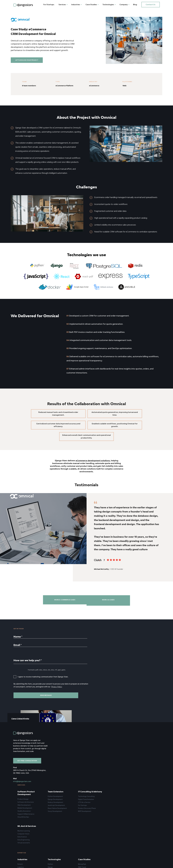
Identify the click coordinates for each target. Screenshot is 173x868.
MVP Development (116, 778)
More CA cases (114, 625)
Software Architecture (65, 766)
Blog (136, 5)
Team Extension (91, 756)
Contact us (151, 5)
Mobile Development (64, 772)
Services (63, 5)
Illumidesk (113, 820)
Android (86, 826)
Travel (59, 808)
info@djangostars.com (22, 798)
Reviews (139, 808)
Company (125, 5)
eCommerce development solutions (93, 481)
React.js (86, 811)
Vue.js (85, 814)
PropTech (60, 817)
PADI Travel (114, 805)
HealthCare (60, 820)
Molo (111, 808)
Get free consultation (28, 778)
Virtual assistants (143, 772)
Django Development (91, 763)
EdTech (59, 814)
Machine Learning (143, 760)
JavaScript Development (92, 769)
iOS (84, 823)
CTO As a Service (116, 769)
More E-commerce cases (59, 625)
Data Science (141, 766)
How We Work (141, 817)
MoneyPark (114, 802)
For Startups (50, 5)
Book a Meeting (109, 723)
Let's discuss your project (29, 64)
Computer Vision (142, 763)
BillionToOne (114, 814)
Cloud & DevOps (62, 781)
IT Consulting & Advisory (117, 757)
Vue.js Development (90, 775)
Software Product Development (65, 757)
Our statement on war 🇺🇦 (145, 829)
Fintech (59, 802)
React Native (88, 817)
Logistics (60, 805)
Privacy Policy (68, 715)
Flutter (86, 820)
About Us (140, 802)
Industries (77, 5)
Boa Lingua (114, 817)
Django (86, 805)
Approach (140, 805)
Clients (139, 811)
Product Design (62, 763)
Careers (139, 820)
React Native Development (93, 772)
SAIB (111, 811)
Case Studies (92, 5)
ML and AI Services (146, 756)
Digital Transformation (118, 766)
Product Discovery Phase (119, 775)
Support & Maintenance (65, 778)
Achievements (142, 814)
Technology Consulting (118, 763)
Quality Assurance (63, 775)
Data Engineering (142, 769)
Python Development (91, 760)
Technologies (109, 5)
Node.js (86, 808)
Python (86, 802)
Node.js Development (91, 766)
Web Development (63, 769)
